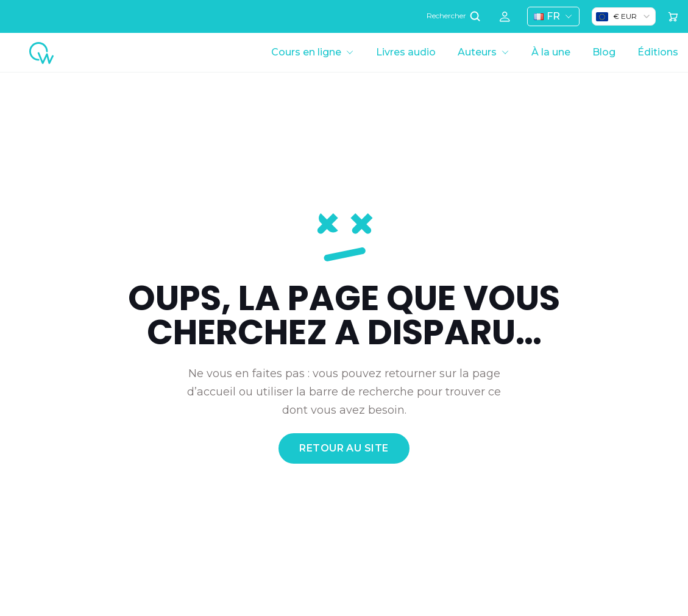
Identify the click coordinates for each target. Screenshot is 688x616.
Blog (604, 52)
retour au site (344, 448)
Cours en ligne (306, 52)
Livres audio (406, 52)
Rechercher (455, 16)
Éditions (658, 52)
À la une (551, 52)
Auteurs (477, 52)
